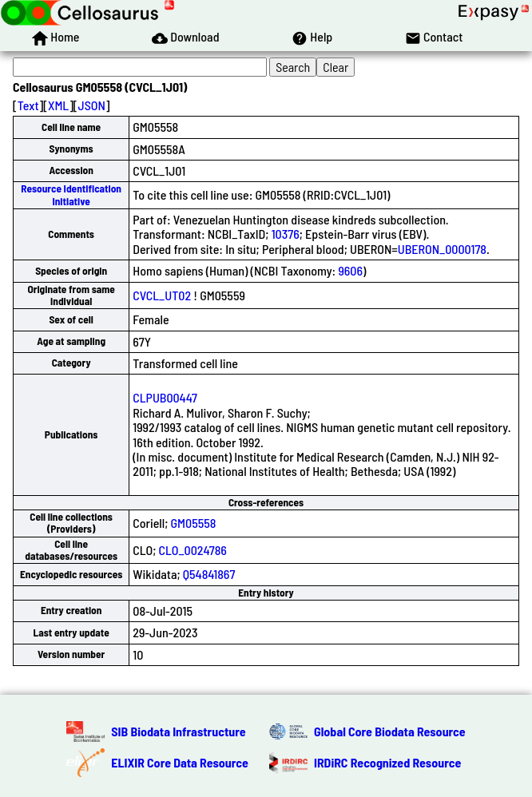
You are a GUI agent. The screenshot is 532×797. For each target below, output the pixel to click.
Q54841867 (209, 574)
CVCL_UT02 (162, 295)
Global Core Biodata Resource (390, 731)
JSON (92, 105)
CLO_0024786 (193, 550)
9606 (350, 270)
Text (28, 105)
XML (58, 105)
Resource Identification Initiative (71, 194)
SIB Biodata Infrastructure (178, 731)
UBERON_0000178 (442, 249)
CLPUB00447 (165, 397)
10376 (286, 234)
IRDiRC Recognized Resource (387, 762)
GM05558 (194, 523)
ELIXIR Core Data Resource (180, 762)
